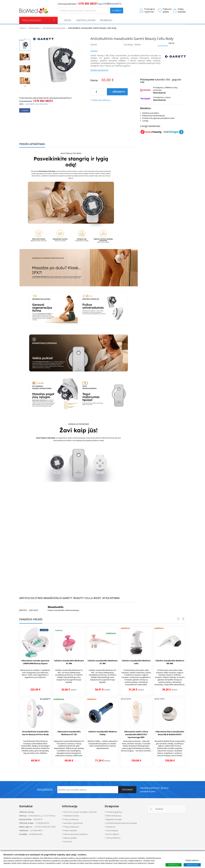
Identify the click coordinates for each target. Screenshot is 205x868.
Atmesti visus (192, 865)
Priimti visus (174, 865)
